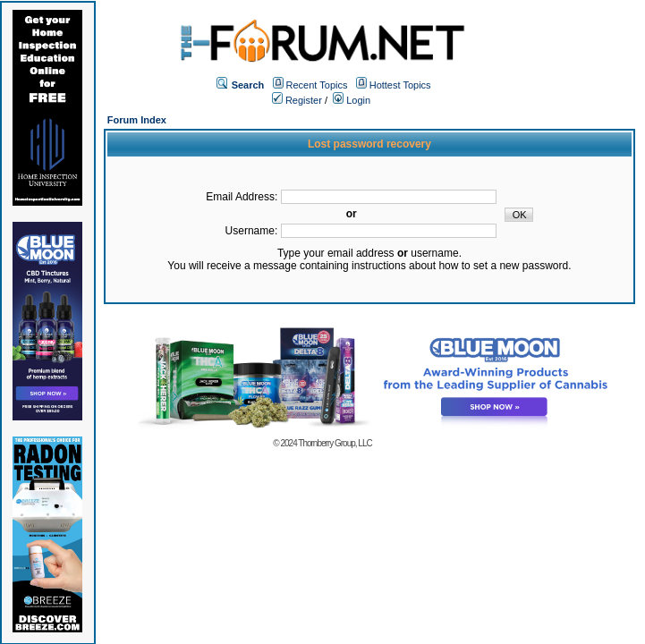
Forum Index (137, 120)
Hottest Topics (400, 85)
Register (297, 100)
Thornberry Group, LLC (335, 443)
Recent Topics (317, 85)
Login (352, 100)
